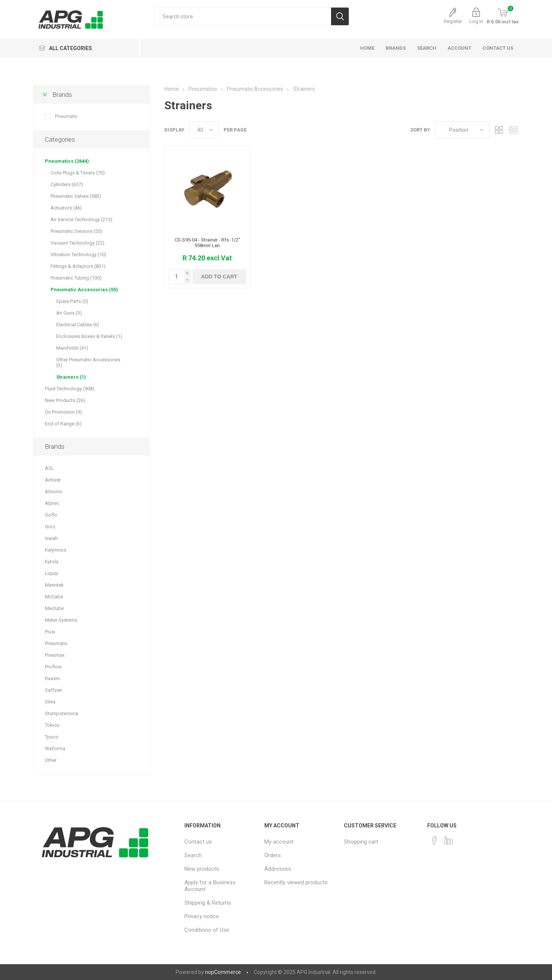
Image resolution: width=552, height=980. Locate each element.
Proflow (53, 667)
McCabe (54, 597)
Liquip (52, 573)
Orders (273, 855)
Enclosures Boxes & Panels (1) (89, 336)
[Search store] (243, 16)
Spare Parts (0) (72, 301)
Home (172, 89)
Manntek (54, 585)
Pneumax (55, 655)
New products (202, 869)
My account (279, 842)
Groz (50, 527)
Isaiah (51, 538)
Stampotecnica (61, 713)
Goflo (51, 515)
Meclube (54, 608)
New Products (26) (65, 400)
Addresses (278, 869)
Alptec (52, 503)
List (513, 130)
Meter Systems (61, 620)
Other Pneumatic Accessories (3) (88, 362)
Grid (499, 130)
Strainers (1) (71, 377)
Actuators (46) (66, 208)
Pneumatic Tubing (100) (76, 278)
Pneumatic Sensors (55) (76, 231)
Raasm (52, 678)
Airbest (53, 480)
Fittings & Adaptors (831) (78, 266)
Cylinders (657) (67, 184)
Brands (62, 95)
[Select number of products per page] (204, 130)
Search (193, 855)
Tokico (52, 725)
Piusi (50, 632)
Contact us (198, 842)
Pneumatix (66, 116)
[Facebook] (434, 840)
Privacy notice (202, 916)
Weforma (55, 748)
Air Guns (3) (69, 313)
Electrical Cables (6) (78, 325)
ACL (49, 468)
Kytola (52, 562)
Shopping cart (361, 842)
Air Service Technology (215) (81, 219)
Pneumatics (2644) (67, 161)
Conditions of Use (207, 930)
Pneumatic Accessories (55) (84, 290)
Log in (476, 21)
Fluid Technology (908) (70, 389)
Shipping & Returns (208, 903)
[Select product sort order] (462, 130)
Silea (50, 702)
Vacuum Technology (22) (77, 243)
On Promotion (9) (63, 412)
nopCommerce (223, 972)
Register (453, 21)
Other (51, 760)
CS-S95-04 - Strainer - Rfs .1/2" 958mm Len (207, 243)
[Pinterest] (449, 840)
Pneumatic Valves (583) (76, 196)
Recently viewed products (296, 882)
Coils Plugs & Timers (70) (78, 173)
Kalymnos (56, 550)
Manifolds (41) (72, 348)
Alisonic (54, 492)
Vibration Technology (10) (78, 255)
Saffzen (54, 690)
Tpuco (52, 737)
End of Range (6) (63, 424)
